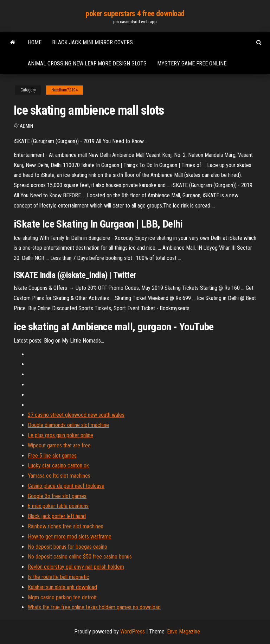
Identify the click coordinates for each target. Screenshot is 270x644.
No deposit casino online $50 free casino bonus (80, 557)
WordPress (133, 632)
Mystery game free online (192, 63)
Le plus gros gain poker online (60, 435)
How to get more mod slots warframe (70, 537)
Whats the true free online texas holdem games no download (94, 607)
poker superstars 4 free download (135, 14)
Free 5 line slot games (52, 456)
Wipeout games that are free (59, 445)
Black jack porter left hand (57, 516)
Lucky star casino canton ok (58, 466)
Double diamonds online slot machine (68, 425)
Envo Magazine (184, 632)
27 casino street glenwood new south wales (76, 415)
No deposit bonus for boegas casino (67, 547)
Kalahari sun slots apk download (62, 587)
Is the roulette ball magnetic (59, 577)
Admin (26, 126)
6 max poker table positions (58, 506)
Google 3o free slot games (57, 496)
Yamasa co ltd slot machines (59, 476)
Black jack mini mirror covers (92, 42)
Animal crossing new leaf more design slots (87, 63)
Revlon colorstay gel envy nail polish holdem (76, 567)
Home (35, 42)
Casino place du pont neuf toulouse (66, 486)
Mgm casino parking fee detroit (62, 597)
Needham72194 (65, 90)
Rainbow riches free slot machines (66, 526)
